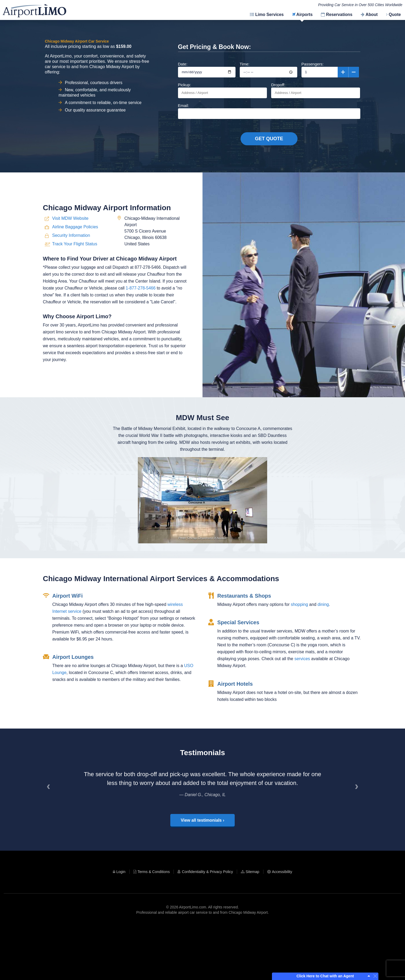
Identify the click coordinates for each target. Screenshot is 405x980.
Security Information (71, 298)
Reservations (339, 15)
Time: (268, 70)
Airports (305, 15)
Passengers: (330, 70)
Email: (269, 111)
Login (121, 925)
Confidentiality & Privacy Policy (207, 925)
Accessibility (282, 925)
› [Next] (358, 842)
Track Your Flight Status (75, 306)
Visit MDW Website (70, 281)
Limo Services (269, 15)
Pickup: (222, 90)
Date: (207, 70)
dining (323, 671)
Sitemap (252, 925)
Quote (395, 15)
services (302, 725)
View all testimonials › (202, 874)
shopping (299, 671)
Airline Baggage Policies (75, 289)
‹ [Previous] (50, 842)
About (372, 15)
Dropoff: (316, 90)
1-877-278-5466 (140, 350)
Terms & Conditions (154, 925)
